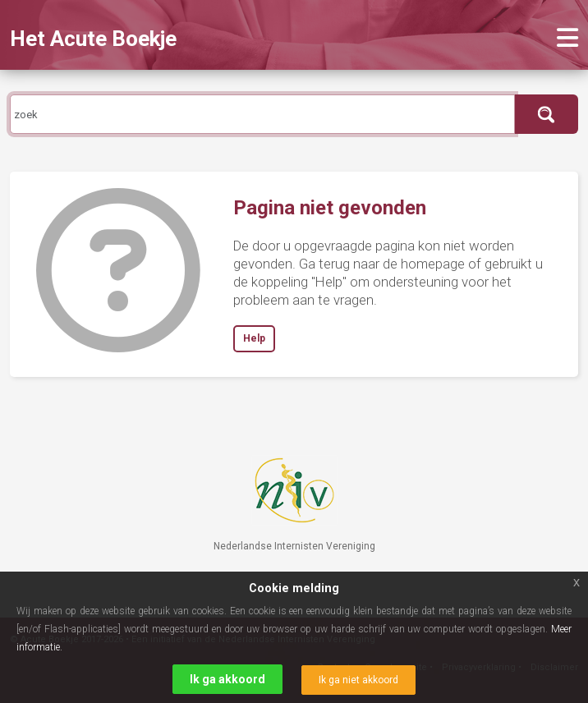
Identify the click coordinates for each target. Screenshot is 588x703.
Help (254, 338)
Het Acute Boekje (93, 39)
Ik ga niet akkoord (358, 680)
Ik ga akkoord (227, 679)
